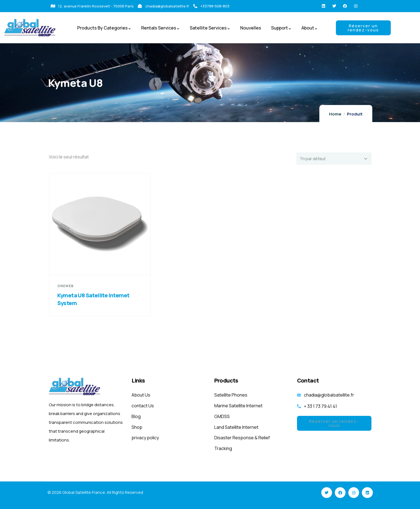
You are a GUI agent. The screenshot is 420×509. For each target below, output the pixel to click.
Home (335, 114)
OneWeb (65, 286)
